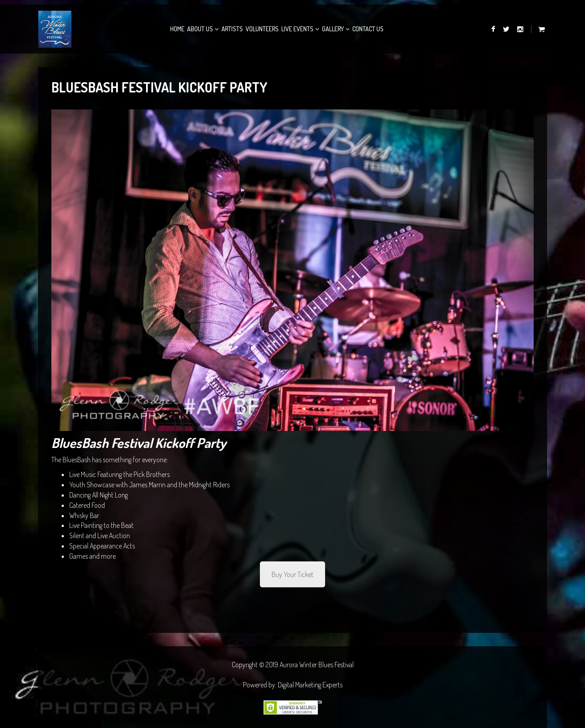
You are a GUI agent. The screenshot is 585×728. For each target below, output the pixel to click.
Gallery (333, 29)
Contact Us (368, 29)
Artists (232, 29)
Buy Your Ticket (292, 574)
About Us (200, 29)
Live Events (297, 29)
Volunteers (262, 29)
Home (177, 29)
